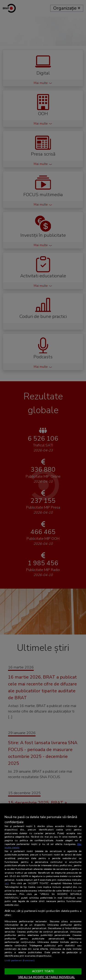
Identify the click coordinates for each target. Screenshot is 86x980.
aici (7, 883)
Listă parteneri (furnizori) (20, 960)
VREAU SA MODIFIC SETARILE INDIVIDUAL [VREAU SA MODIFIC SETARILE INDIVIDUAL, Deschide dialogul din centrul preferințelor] (46, 977)
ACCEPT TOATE (43, 971)
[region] (43, 892)
